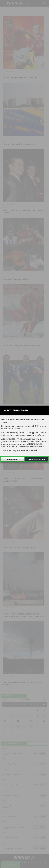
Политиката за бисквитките (31, 447)
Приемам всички (36, 459)
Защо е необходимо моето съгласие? (19, 450)
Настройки (13, 459)
